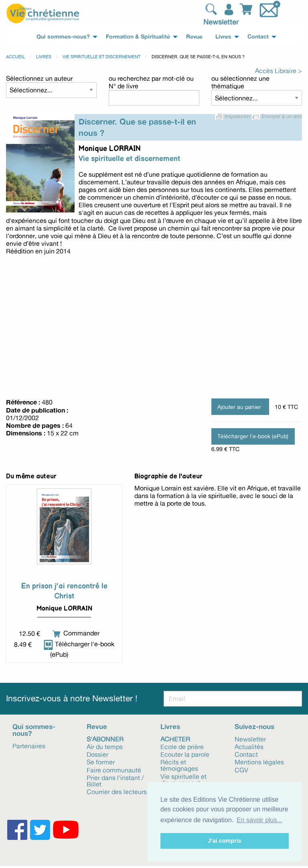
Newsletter (221, 22)
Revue (97, 726)
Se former (101, 762)
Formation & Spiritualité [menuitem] (138, 37)
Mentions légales (259, 762)
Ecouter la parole (185, 754)
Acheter (175, 739)
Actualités (249, 746)
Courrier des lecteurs (117, 791)
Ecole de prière (182, 746)
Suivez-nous (254, 726)
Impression (233, 116)
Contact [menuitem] (258, 37)
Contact (246, 754)
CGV (241, 770)
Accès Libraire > (279, 71)
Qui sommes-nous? (34, 730)
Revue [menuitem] (194, 37)
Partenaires (29, 745)
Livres (44, 57)
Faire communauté (114, 770)
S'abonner (105, 739)
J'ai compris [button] (224, 841)
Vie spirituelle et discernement (101, 57)
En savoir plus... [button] (259, 820)
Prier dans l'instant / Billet (115, 780)
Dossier (97, 754)
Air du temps (105, 746)
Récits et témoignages (179, 765)
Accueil (15, 57)
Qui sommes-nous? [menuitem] (63, 37)
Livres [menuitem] (223, 37)
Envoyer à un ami (277, 116)
